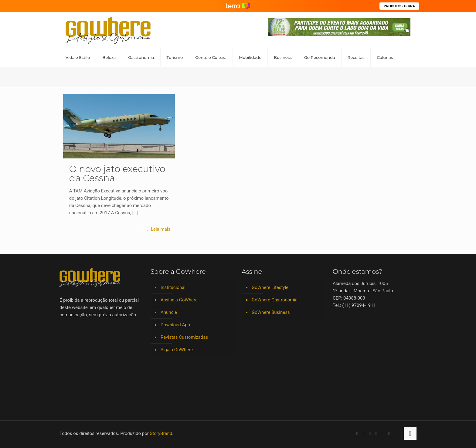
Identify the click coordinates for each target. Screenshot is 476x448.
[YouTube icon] (364, 433)
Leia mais (161, 229)
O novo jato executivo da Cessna (117, 173)
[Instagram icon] (376, 433)
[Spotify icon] (383, 433)
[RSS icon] (389, 433)
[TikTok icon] (395, 433)
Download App (175, 325)
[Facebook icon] (357, 433)
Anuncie (169, 312)
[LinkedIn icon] (370, 433)
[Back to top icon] (410, 433)
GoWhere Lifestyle (270, 287)
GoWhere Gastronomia (275, 300)
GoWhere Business (271, 312)
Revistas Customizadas (184, 337)
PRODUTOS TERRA (399, 6)
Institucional (173, 287)
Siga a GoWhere (177, 350)
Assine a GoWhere (179, 300)
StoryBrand (161, 433)
